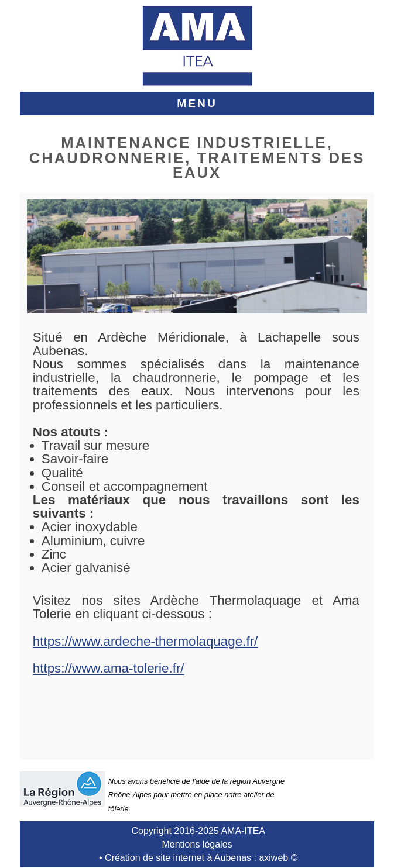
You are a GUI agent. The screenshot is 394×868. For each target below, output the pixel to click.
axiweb (273, 858)
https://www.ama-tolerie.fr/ (109, 668)
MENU (197, 103)
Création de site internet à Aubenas (178, 858)
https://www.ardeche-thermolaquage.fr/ (145, 641)
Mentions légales (197, 844)
